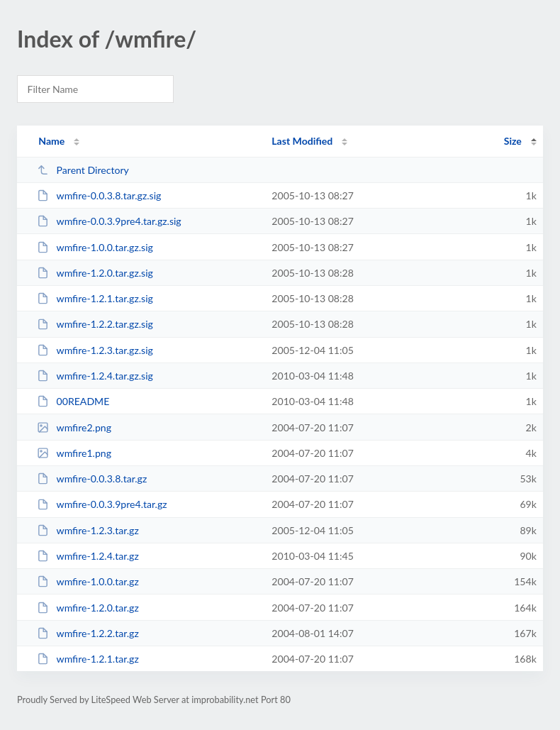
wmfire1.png (74, 453)
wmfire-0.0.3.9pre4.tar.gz (102, 504)
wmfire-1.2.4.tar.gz (88, 556)
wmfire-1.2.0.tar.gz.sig (95, 273)
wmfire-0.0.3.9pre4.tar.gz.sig (109, 221)
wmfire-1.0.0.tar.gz (88, 581)
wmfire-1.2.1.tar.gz (88, 659)
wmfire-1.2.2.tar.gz (88, 633)
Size (513, 141)
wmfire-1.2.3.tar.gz (88, 530)
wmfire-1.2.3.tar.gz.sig (95, 350)
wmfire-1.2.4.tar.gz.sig (95, 376)
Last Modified (302, 141)
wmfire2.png (74, 427)
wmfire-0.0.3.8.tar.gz (92, 479)
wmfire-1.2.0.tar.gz (88, 608)
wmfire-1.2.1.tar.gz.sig (95, 298)
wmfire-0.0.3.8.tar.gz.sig (99, 195)
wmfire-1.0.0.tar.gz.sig (95, 247)
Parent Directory (83, 170)
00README (73, 401)
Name (51, 141)
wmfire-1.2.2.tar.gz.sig (95, 324)
